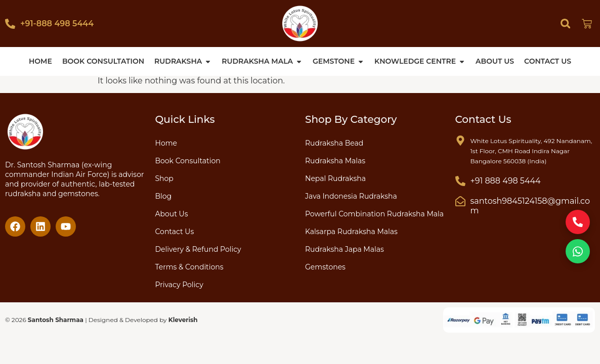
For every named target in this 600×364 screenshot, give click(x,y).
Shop (164, 178)
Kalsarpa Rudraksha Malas (351, 232)
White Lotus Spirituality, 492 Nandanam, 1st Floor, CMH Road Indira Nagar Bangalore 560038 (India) (531, 151)
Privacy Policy (179, 285)
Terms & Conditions (189, 267)
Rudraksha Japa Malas (345, 249)
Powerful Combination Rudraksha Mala (374, 214)
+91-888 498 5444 (57, 24)
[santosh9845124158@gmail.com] (460, 201)
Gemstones (325, 267)
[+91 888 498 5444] (460, 181)
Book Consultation (188, 161)
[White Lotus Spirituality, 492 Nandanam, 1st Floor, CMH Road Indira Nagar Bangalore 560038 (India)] (460, 141)
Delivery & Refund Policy (198, 249)
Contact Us (175, 232)
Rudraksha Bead (334, 143)
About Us (172, 214)
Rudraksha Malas (335, 161)
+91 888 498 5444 (506, 181)
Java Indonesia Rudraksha (351, 196)
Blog (164, 196)
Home (166, 143)
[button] (565, 24)
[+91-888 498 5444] (10, 24)
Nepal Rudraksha (335, 178)
